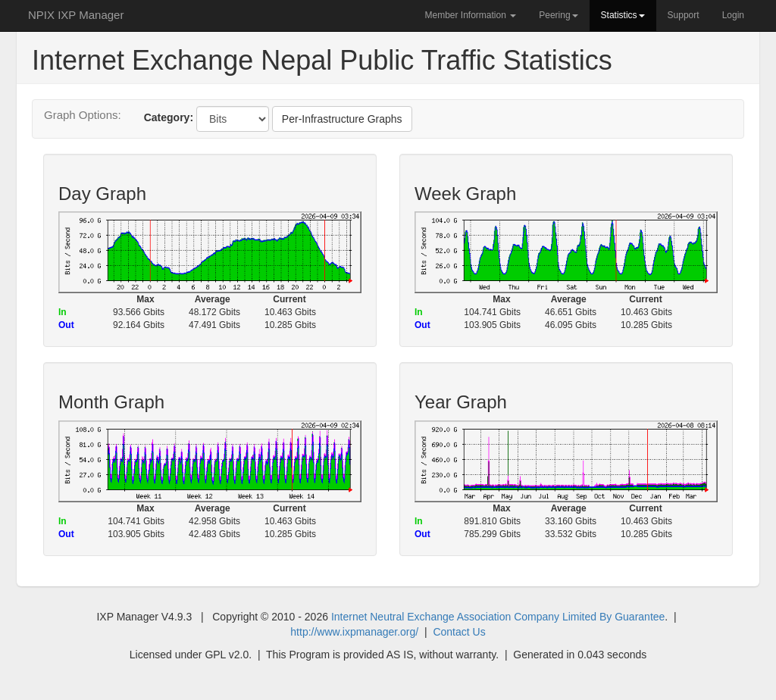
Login (733, 15)
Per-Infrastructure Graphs (342, 119)
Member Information (470, 15)
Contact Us (459, 632)
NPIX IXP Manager (76, 15)
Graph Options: (83, 115)
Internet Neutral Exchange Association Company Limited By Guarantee (498, 617)
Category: (169, 117)
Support (684, 15)
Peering (558, 15)
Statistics (623, 15)
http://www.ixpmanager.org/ (354, 632)
